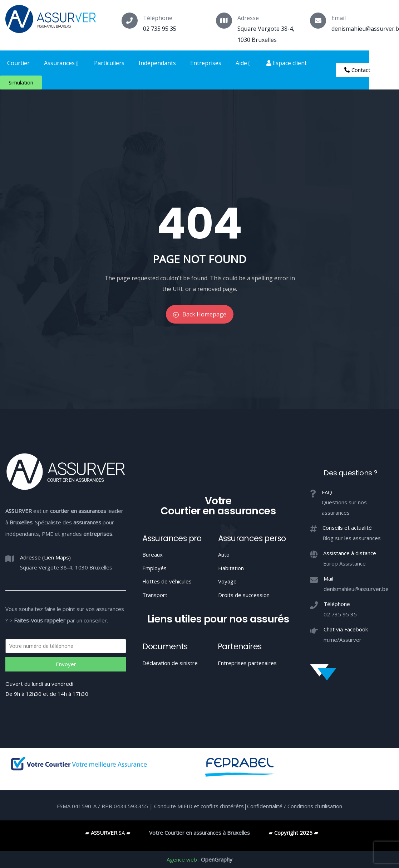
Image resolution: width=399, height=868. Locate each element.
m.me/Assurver (343, 640)
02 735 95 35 (160, 29)
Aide (244, 63)
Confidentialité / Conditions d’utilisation (295, 806)
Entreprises (206, 63)
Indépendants (157, 63)
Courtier (18, 63)
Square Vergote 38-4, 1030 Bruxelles (66, 567)
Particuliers (109, 63)
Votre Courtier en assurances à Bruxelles (199, 833)
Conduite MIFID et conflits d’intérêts (199, 806)
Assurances (62, 63)
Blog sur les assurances (352, 538)
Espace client (287, 63)
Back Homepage (200, 314)
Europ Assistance (344, 563)
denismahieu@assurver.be (356, 589)
